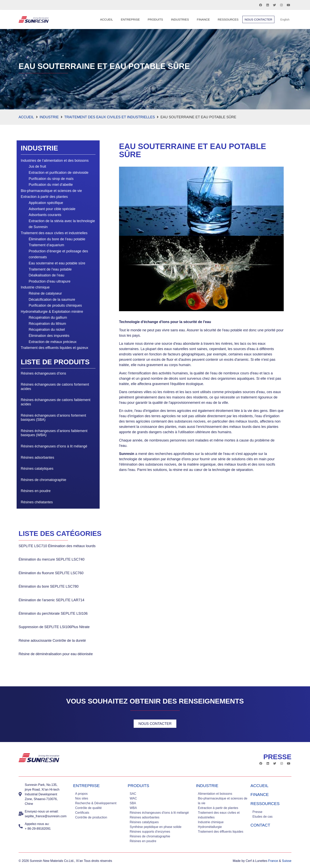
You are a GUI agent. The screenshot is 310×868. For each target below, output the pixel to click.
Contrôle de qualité (88, 808)
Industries (180, 19)
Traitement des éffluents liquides (221, 832)
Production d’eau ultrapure (50, 281)
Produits (155, 19)
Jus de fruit (37, 166)
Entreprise (130, 19)
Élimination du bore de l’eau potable (57, 239)
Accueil (106, 19)
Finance (203, 19)
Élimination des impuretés (49, 336)
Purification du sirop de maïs (51, 179)
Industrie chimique (35, 287)
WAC (133, 798)
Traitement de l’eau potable (50, 269)
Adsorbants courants (45, 215)
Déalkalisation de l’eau (46, 275)
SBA (133, 803)
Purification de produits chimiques (55, 305)
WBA (133, 808)
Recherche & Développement (96, 803)
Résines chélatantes (37, 502)
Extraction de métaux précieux (53, 342)
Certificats (82, 813)
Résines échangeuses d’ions (43, 373)
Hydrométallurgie (210, 827)
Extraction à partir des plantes (44, 197)
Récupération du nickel (47, 330)
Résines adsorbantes (37, 457)
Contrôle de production (91, 817)
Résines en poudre (36, 491)
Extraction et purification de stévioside (59, 173)
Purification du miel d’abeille (51, 185)
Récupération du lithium (47, 324)
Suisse (287, 861)
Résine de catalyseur (45, 293)
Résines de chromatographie (43, 480)
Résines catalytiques (37, 469)
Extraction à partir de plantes (218, 808)
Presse (257, 812)
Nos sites (82, 798)
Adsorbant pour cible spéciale (52, 209)
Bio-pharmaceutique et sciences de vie (51, 191)
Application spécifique (46, 203)
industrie (207, 786)
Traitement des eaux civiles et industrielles (110, 117)
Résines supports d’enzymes (150, 832)
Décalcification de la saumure (52, 300)
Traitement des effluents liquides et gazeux (54, 348)
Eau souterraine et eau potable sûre (57, 263)
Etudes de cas (262, 817)
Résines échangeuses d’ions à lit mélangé (54, 446)
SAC (133, 794)
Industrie (49, 117)
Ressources (228, 19)
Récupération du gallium (48, 318)
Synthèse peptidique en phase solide (156, 827)
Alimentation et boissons (215, 794)
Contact (260, 825)
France (273, 861)
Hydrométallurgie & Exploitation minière (52, 312)
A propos (81, 794)
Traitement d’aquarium (46, 245)
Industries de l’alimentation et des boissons (55, 161)
